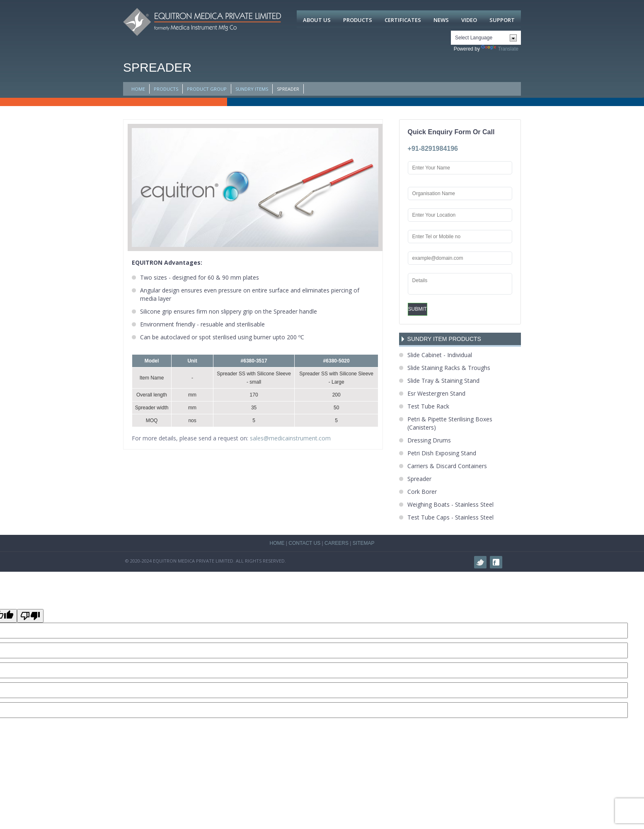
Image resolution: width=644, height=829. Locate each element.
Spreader (419, 479)
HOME (138, 89)
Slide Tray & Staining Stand (443, 381)
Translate (500, 49)
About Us (317, 20)
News (441, 20)
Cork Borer (422, 492)
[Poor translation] (30, 616)
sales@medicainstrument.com (290, 438)
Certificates (403, 20)
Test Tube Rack (428, 406)
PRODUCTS (166, 89)
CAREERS (337, 543)
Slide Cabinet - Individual (440, 355)
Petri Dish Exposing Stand (442, 453)
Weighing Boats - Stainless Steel (450, 504)
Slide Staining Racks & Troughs (449, 368)
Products (358, 20)
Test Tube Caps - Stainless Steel (450, 517)
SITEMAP (364, 543)
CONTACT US (304, 543)
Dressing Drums (429, 440)
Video (469, 20)
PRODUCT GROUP (207, 89)
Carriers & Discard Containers (447, 466)
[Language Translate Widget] (486, 38)
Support (502, 20)
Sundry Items (252, 89)
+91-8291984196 (433, 149)
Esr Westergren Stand (436, 393)
